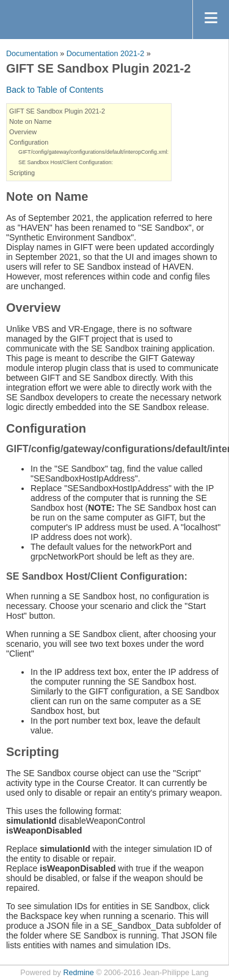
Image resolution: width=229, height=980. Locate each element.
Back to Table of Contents (55, 90)
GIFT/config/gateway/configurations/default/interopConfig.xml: (93, 152)
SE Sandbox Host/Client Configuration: (66, 162)
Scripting (22, 173)
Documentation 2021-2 (105, 54)
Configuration (29, 142)
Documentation (32, 54)
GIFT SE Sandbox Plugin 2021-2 (57, 111)
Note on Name (31, 121)
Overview (23, 132)
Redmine (78, 973)
